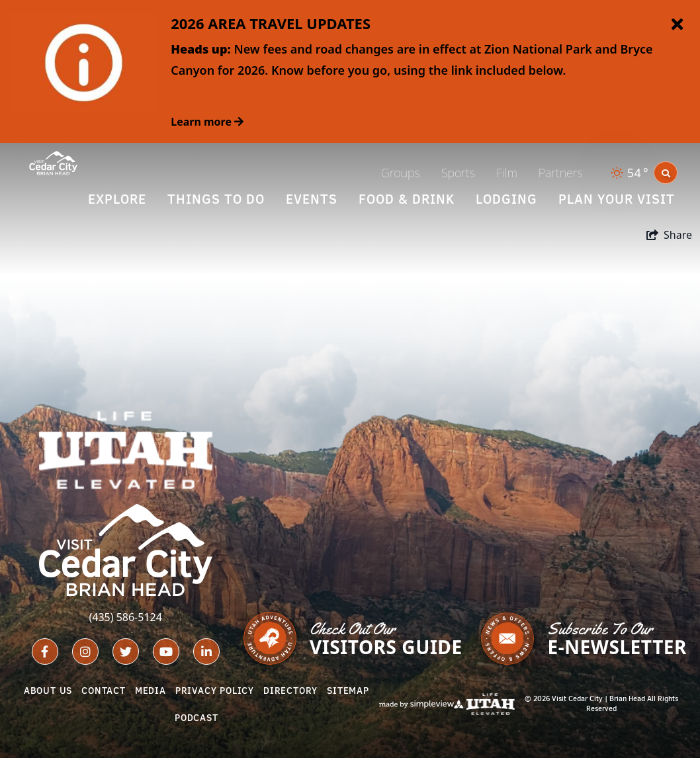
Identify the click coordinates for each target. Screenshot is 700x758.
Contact (104, 691)
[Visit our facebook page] (45, 652)
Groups (401, 173)
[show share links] (669, 235)
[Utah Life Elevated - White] (126, 450)
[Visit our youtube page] (166, 652)
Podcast (197, 718)
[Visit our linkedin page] (206, 652)
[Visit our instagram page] (85, 652)
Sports (458, 173)
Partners (561, 173)
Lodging (506, 199)
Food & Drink (407, 199)
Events (312, 199)
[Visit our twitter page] (126, 652)
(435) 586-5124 (125, 617)
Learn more (207, 122)
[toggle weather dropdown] (630, 173)
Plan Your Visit (617, 199)
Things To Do (216, 199)
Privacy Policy (215, 691)
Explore (117, 199)
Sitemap (348, 691)
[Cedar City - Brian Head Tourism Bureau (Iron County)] (53, 162)
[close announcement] (677, 25)
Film (507, 173)
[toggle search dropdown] (666, 173)
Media (151, 691)
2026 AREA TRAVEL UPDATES (271, 23)
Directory (290, 691)
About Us (48, 691)
